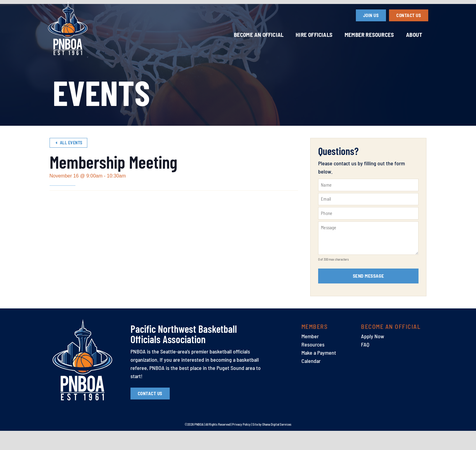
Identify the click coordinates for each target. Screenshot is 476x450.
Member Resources (369, 35)
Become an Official (259, 35)
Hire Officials (314, 35)
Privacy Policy (241, 443)
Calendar (311, 380)
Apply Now (373, 355)
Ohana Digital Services (277, 443)
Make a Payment (319, 371)
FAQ (365, 363)
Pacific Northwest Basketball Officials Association (184, 353)
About (414, 35)
